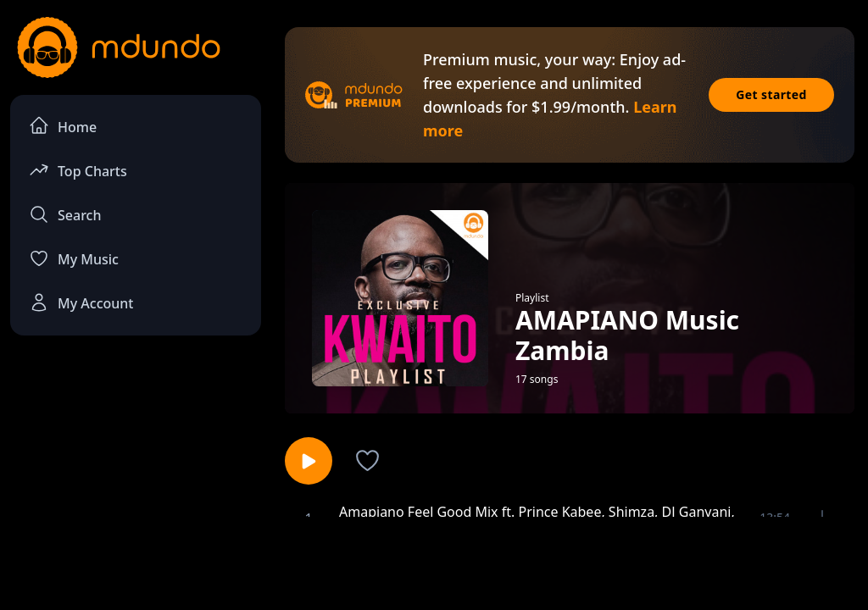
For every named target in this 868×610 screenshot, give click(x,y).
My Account (81, 302)
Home (63, 126)
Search (65, 214)
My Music (74, 258)
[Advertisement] (434, 562)
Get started (771, 94)
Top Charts (78, 170)
